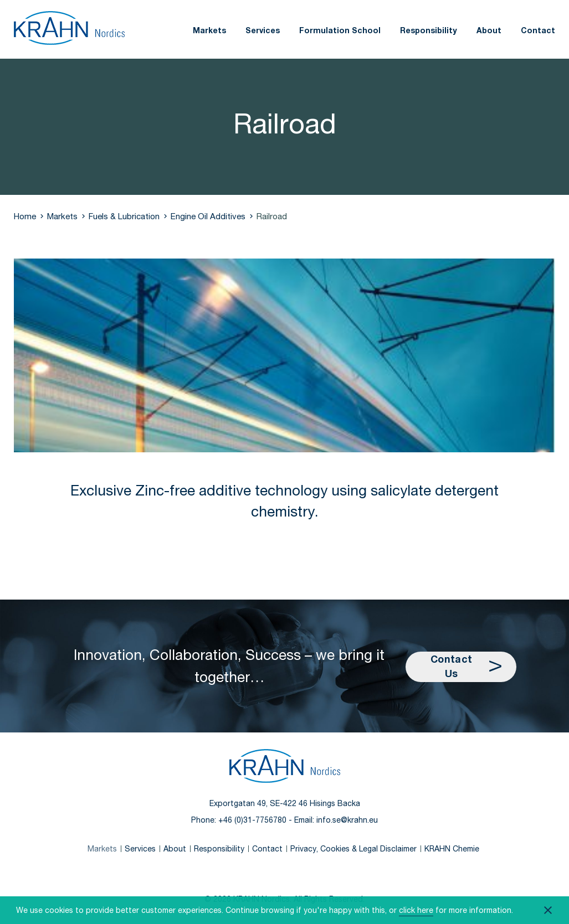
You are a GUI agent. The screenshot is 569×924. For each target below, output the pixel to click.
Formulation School (340, 30)
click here (416, 910)
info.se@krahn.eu (347, 820)
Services (263, 30)
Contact (538, 30)
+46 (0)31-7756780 (252, 820)
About (489, 30)
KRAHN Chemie (452, 848)
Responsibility (429, 30)
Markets (209, 30)
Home (25, 216)
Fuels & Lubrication (124, 216)
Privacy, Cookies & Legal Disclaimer (353, 848)
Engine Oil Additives (208, 216)
